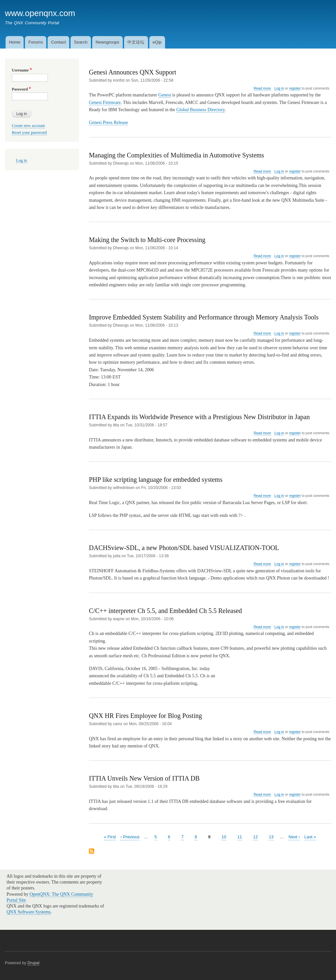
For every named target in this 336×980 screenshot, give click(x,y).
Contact (59, 42)
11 (240, 837)
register (295, 88)
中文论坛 (136, 42)
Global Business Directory (200, 110)
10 (224, 837)
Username (20, 70)
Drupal (34, 963)
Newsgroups (107, 42)
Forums (36, 42)
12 (255, 837)
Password (20, 89)
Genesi (165, 95)
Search (81, 42)
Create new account (28, 126)
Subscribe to (92, 852)
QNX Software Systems (29, 912)
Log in (279, 88)
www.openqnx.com (40, 13)
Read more (262, 88)
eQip (157, 42)
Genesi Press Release (108, 123)
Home (15, 42)
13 (271, 837)
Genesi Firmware (105, 102)
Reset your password (29, 133)
